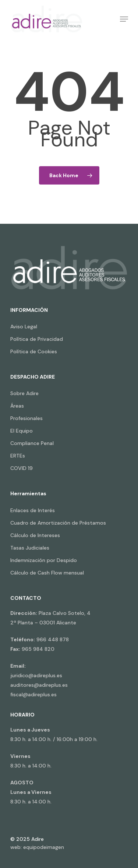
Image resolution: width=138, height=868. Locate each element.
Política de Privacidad (37, 339)
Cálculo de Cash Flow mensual (47, 573)
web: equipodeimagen (37, 847)
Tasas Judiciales (30, 548)
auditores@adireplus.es (39, 685)
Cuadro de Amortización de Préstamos (58, 523)
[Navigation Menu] (124, 19)
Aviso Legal (24, 327)
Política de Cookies (34, 351)
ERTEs (18, 456)
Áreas (17, 406)
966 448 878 (53, 639)
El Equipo (22, 431)
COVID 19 (22, 468)
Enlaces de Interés (33, 510)
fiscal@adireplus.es (33, 694)
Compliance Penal (32, 443)
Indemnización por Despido (44, 560)
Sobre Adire (24, 393)
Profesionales (26, 418)
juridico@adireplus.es (36, 675)
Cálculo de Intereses (35, 535)
